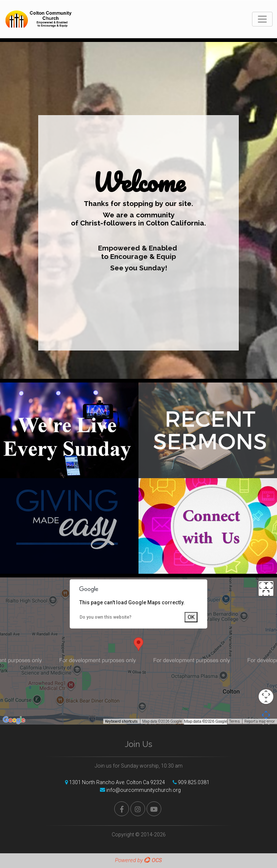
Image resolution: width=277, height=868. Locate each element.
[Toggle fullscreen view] (266, 588)
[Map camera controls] (266, 697)
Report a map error (260, 721)
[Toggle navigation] (262, 19)
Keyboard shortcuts (121, 721)
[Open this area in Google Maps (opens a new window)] (14, 720)
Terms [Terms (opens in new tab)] (235, 721)
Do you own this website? (106, 617)
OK (191, 617)
